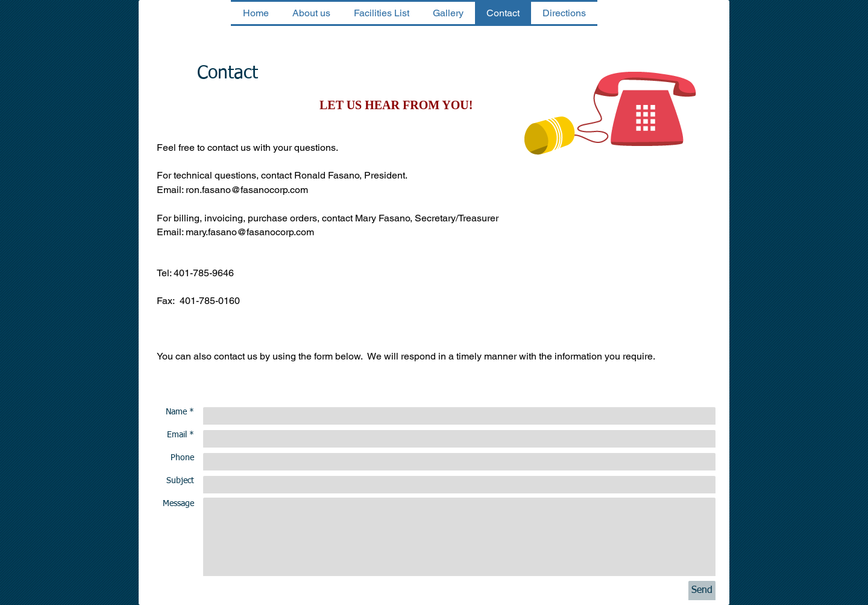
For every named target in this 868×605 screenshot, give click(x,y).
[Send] (702, 591)
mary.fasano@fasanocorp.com (250, 232)
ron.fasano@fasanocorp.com (247, 190)
